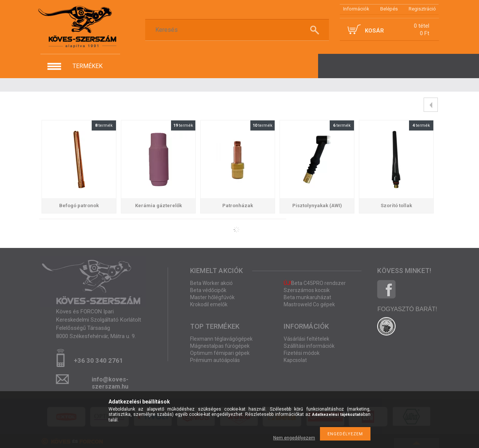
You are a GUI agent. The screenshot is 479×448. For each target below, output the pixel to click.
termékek (88, 66)
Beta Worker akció (211, 283)
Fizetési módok (302, 353)
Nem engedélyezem (294, 438)
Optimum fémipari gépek (220, 353)
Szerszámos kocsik (307, 290)
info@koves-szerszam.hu (110, 382)
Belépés (389, 9)
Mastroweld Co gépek (309, 304)
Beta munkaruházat (307, 297)
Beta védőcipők (208, 290)
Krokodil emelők (209, 304)
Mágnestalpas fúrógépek (220, 346)
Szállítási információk (309, 346)
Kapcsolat (295, 360)
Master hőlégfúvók (212, 297)
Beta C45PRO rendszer (315, 283)
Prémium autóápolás (215, 360)
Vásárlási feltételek (306, 339)
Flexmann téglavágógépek (221, 339)
